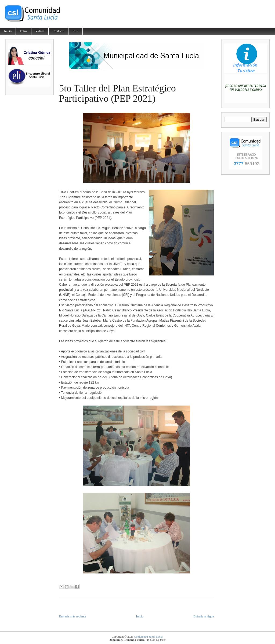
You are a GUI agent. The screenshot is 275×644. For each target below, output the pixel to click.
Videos (40, 31)
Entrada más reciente (73, 616)
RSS (75, 31)
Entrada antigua (204, 616)
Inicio (8, 31)
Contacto (58, 31)
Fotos (23, 31)
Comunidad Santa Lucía (148, 636)
